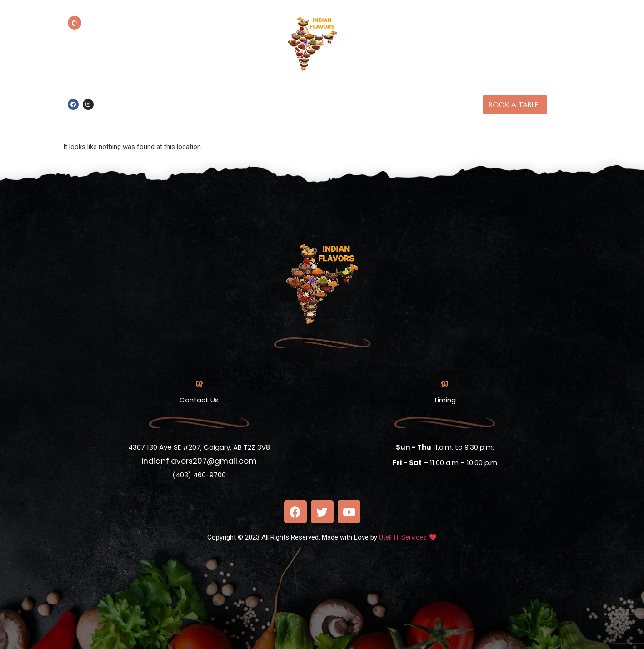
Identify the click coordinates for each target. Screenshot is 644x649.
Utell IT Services (403, 537)
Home (318, 94)
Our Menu (406, 94)
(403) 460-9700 (136, 36)
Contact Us (335, 115)
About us (358, 94)
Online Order (270, 94)
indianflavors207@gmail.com (199, 461)
